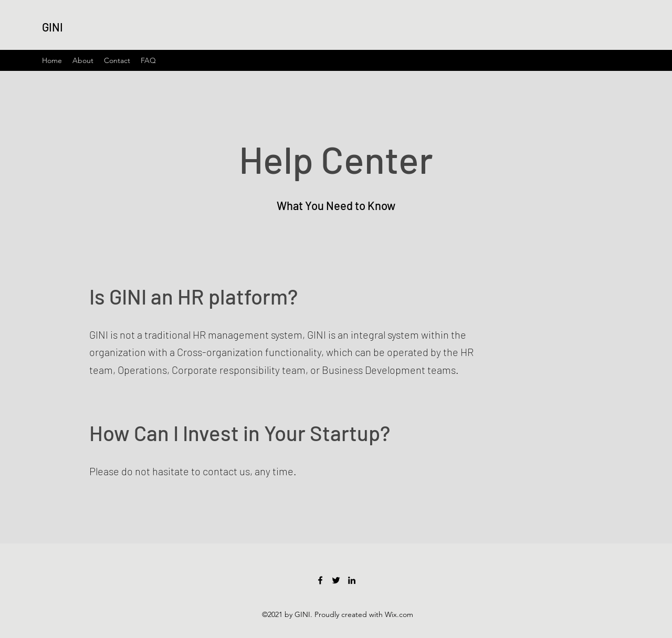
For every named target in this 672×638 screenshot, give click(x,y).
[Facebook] (320, 580)
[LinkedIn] (352, 580)
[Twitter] (336, 580)
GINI (52, 27)
